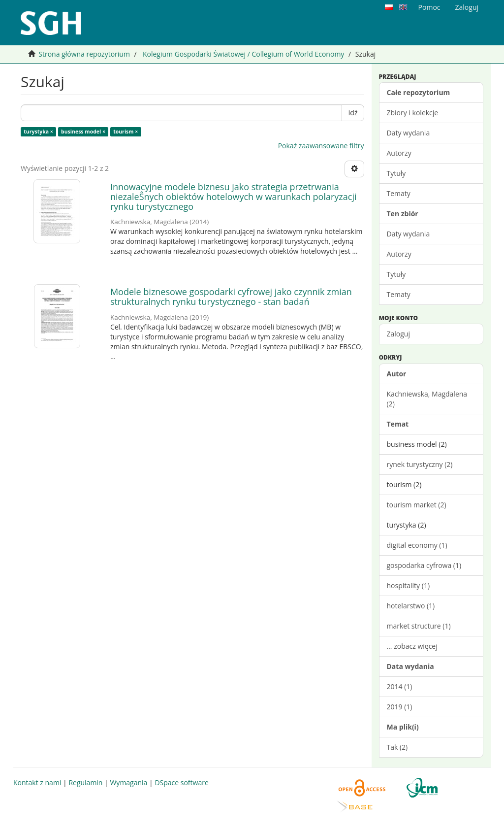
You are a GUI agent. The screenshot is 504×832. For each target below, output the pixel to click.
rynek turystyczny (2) (420, 464)
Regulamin (85, 782)
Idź (353, 113)
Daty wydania (409, 133)
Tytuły (396, 173)
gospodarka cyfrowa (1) (424, 565)
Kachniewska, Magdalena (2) (427, 399)
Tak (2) (397, 747)
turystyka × (38, 132)
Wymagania (128, 782)
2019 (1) (400, 707)
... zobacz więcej (412, 646)
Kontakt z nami (37, 782)
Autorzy (399, 153)
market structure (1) (419, 626)
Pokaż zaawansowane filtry (321, 146)
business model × (83, 132)
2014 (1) (400, 686)
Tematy (399, 193)
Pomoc (429, 7)
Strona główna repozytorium (84, 54)
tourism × (126, 132)
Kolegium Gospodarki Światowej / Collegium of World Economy (243, 54)
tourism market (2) (417, 505)
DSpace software (181, 782)
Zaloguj (398, 334)
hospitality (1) (409, 585)
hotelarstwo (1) (411, 606)
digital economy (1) (417, 545)
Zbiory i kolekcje (413, 113)
